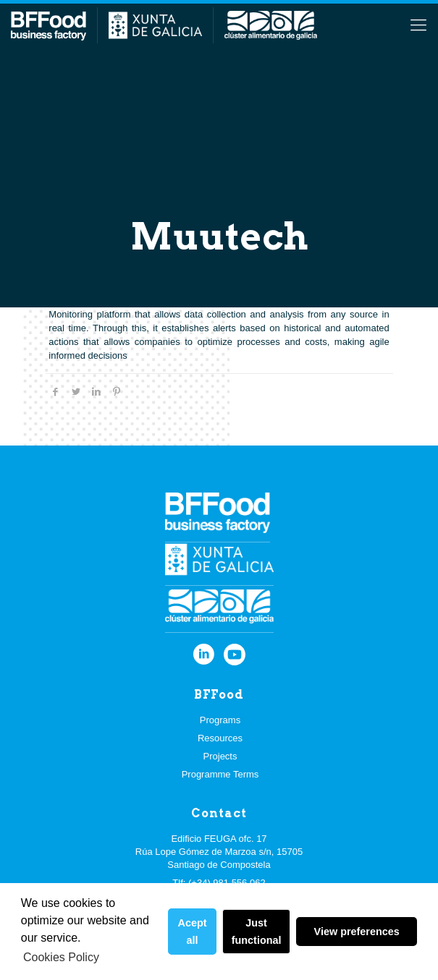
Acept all (193, 932)
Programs (220, 720)
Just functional (257, 932)
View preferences (357, 932)
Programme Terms (220, 774)
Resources (220, 738)
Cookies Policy (61, 957)
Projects (220, 756)
